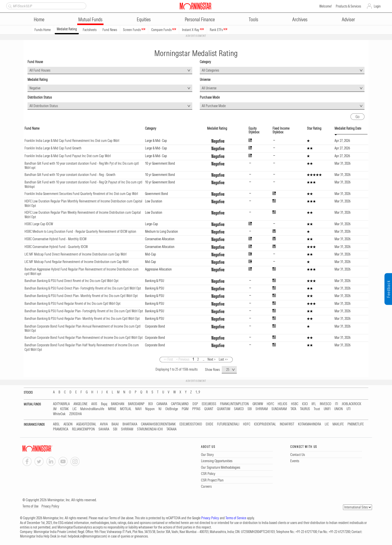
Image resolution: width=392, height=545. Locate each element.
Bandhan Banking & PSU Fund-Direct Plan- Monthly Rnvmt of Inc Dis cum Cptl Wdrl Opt (81, 296)
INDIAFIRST (287, 424)
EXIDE (209, 424)
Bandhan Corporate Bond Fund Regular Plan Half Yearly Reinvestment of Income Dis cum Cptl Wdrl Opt (82, 347)
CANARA (162, 404)
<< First (168, 359)
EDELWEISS (209, 404)
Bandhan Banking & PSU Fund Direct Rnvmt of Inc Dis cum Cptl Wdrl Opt (71, 281)
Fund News (110, 30)
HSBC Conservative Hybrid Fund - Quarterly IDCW (56, 247)
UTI (348, 409)
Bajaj (104, 404)
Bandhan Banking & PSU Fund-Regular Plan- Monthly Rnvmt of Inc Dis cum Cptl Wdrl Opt (82, 319)
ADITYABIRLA (61, 404)
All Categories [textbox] (210, 70)
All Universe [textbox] (209, 88)
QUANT (209, 409)
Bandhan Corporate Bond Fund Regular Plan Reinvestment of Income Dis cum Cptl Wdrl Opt (84, 338)
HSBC (295, 404)
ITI (336, 404)
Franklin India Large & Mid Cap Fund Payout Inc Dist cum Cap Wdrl (68, 156)
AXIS (94, 404)
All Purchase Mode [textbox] (214, 106)
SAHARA (104, 429)
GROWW (258, 404)
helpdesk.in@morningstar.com (87, 536)
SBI (250, 409)
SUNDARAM (279, 409)
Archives (300, 19)
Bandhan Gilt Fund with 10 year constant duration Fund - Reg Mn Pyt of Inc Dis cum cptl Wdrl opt (82, 166)
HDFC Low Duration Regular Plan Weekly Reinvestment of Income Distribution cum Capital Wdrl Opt (83, 215)
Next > (211, 359)
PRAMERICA (61, 429)
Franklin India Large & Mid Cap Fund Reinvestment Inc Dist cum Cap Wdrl (72, 141)
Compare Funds (164, 30)
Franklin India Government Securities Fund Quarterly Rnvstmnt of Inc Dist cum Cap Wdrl (81, 194)
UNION (338, 409)
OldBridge (172, 409)
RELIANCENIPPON (83, 429)
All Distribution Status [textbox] (44, 106)
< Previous (183, 359)
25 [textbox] (228, 370)
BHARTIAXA (130, 424)
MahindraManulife (92, 409)
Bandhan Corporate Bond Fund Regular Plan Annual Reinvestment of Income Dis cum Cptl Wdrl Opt (82, 329)
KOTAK (64, 409)
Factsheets (90, 30)
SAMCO (239, 409)
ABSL (56, 424)
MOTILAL (126, 409)
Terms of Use (30, 506)
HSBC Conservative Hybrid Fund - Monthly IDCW (55, 239)
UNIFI (327, 409)
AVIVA (104, 424)
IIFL (314, 404)
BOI (150, 404)
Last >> (223, 359)
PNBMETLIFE (356, 424)
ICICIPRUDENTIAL (265, 424)
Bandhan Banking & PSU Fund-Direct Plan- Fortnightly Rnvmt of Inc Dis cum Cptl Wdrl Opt (83, 288)
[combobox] (110, 70)
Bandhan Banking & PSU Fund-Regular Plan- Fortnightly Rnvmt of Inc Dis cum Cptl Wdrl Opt (84, 311)
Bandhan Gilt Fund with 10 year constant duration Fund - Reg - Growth (70, 175)
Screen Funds (134, 30)
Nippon (150, 409)
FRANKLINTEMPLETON (234, 404)
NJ (160, 409)
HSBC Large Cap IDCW (39, 224)
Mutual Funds (90, 19)
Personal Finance (200, 19)
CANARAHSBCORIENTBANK (158, 424)
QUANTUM (224, 409)
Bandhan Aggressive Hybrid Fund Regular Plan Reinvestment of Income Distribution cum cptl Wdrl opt (81, 271)
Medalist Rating (67, 29)
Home (39, 19)
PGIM (185, 409)
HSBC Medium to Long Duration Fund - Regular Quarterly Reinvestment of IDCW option (80, 231)
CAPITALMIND (180, 404)
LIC (74, 409)
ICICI (305, 404)
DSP (195, 404)
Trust (317, 409)
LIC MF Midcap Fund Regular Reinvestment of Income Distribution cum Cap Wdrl (76, 262)
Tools (253, 19)
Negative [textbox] (35, 88)
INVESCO (325, 404)
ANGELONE (80, 404)
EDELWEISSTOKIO (191, 424)
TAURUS (305, 409)
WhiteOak (59, 414)
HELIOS (282, 404)
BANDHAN (118, 404)
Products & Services (348, 6)
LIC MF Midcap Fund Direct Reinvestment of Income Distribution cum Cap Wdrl (75, 254)
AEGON (68, 424)
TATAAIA (171, 429)
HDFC (270, 404)
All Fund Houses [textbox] (40, 70)
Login (377, 6)
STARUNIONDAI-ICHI (150, 429)
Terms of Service (236, 518)
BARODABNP (136, 404)
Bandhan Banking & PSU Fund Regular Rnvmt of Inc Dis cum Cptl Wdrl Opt (72, 304)
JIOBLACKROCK (351, 404)
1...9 (198, 392)
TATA (293, 409)
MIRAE (112, 409)
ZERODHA (75, 414)
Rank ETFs (218, 30)
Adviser (348, 19)
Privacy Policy (50, 506)
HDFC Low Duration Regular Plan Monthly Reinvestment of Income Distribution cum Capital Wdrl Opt (83, 203)
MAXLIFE (338, 424)
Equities (144, 19)
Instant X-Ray (193, 30)
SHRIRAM (262, 409)
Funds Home (43, 30)
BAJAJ (115, 424)
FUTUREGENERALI (228, 424)
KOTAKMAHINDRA (309, 424)
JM (55, 409)
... (203, 359)
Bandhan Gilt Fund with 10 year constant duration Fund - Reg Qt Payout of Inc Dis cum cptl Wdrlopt (83, 184)
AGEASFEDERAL (86, 424)
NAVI (138, 409)
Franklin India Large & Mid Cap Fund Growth (53, 148)
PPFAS (196, 409)
